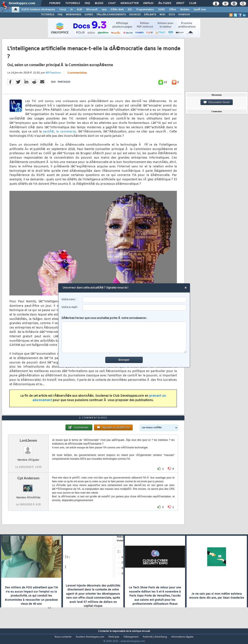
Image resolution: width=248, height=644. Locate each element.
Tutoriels (73, 3)
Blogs (99, 3)
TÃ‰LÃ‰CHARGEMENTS (111, 15)
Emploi (148, 3)
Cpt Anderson (28, 486)
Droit (180, 3)
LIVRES (89, 15)
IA (71, 10)
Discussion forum (217, 102)
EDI (130, 10)
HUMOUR (184, 15)
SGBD (161, 10)
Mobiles (185, 10)
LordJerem (28, 448)
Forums (55, 3)
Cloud (63, 10)
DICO (172, 15)
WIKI (162, 15)
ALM (79, 10)
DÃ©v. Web (117, 10)
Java (104, 10)
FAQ (87, 3)
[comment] (124, 337)
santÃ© (49, 134)
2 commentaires (77, 76)
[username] (134, 300)
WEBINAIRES (73, 15)
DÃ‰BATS (150, 15)
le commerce (66, 134)
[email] (134, 307)
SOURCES (135, 15)
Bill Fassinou (53, 76)
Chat (112, 3)
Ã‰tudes (165, 3)
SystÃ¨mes (200, 10)
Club (193, 3)
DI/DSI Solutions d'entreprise (38, 10)
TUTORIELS (48, 15)
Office (173, 10)
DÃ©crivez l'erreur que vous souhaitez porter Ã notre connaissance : (124, 335)
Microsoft (92, 10)
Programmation (145, 10)
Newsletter (129, 3)
